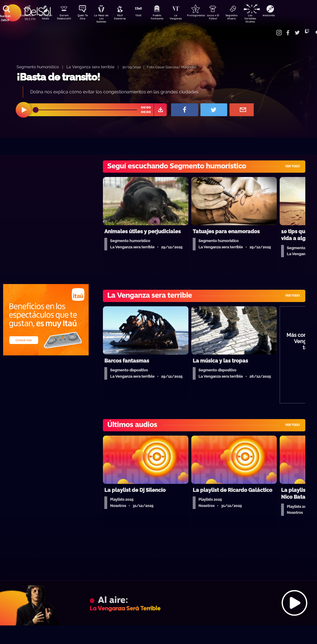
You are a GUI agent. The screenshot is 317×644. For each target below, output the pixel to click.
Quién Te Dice (85, 18)
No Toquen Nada (45, 18)
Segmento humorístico (38, 67)
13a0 (145, 16)
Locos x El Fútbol (224, 18)
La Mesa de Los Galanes (105, 18)
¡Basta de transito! (58, 77)
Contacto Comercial (273, 29)
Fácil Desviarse (125, 18)
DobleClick (25, 16)
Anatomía (284, 16)
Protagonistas (204, 16)
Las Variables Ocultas (264, 18)
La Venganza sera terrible (90, 67)
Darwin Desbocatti (65, 18)
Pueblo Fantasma (164, 18)
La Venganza (185, 18)
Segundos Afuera (244, 18)
